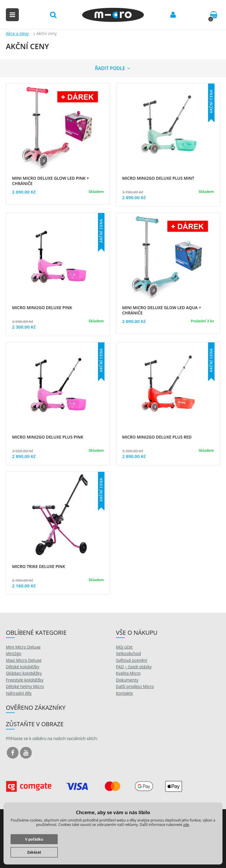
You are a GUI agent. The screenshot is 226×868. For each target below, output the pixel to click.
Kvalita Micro (128, 673)
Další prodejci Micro (135, 686)
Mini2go (14, 653)
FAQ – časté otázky (134, 667)
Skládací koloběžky (24, 673)
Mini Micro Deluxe (23, 647)
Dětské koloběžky (23, 667)
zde (186, 825)
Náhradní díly (19, 693)
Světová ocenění (132, 660)
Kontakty (124, 693)
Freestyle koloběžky (25, 680)
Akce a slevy (17, 33)
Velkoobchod (128, 653)
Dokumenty (127, 680)
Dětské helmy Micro (25, 686)
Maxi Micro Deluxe (24, 660)
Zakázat (34, 852)
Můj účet (124, 647)
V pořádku (34, 839)
